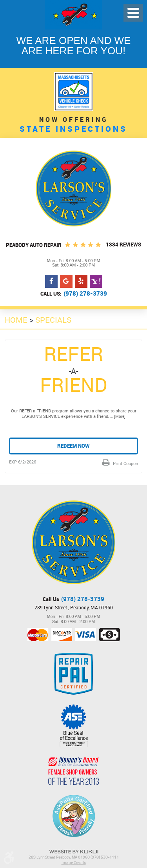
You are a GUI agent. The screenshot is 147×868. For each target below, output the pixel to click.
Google (66, 281)
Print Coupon (125, 463)
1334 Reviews (123, 245)
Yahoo (96, 281)
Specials (53, 320)
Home (16, 320)
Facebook (51, 281)
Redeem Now (73, 446)
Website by (74, 852)
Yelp (81, 281)
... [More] (117, 416)
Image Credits (74, 863)
